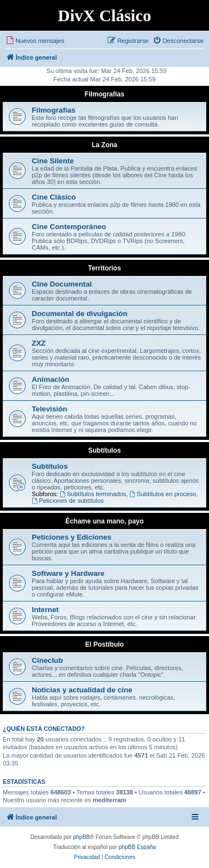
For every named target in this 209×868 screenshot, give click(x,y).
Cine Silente (53, 161)
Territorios (104, 268)
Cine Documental (62, 284)
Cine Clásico (54, 197)
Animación (50, 379)
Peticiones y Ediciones (72, 537)
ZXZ (39, 343)
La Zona (104, 145)
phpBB (81, 837)
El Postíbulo (104, 644)
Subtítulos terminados (93, 494)
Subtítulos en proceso (163, 494)
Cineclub (47, 660)
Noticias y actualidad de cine (82, 690)
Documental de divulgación (79, 314)
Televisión (50, 409)
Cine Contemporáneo (69, 227)
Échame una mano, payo (104, 521)
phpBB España (137, 847)
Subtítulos (104, 450)
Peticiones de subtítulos (68, 501)
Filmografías (104, 94)
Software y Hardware (68, 573)
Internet (45, 610)
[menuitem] (35, 41)
